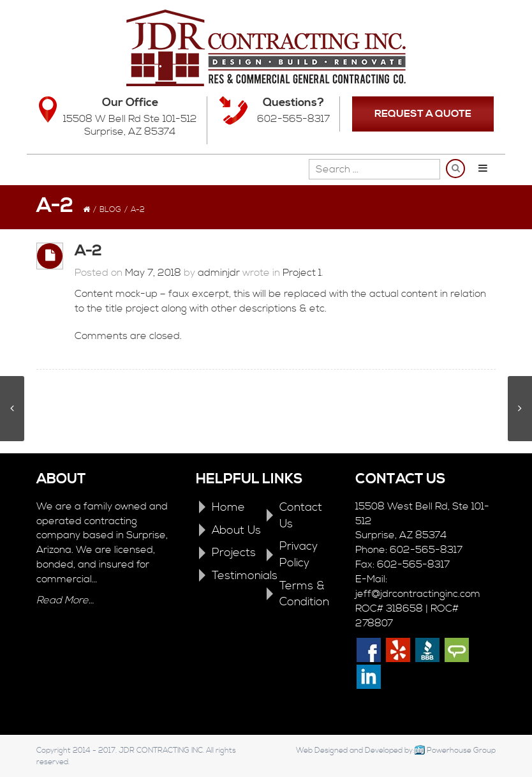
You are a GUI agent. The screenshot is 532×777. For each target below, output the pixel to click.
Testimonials (245, 576)
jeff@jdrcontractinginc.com (418, 594)
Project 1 (302, 273)
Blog (110, 210)
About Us (236, 530)
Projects (234, 553)
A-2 (88, 251)
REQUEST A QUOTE (423, 114)
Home (228, 507)
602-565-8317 (293, 119)
